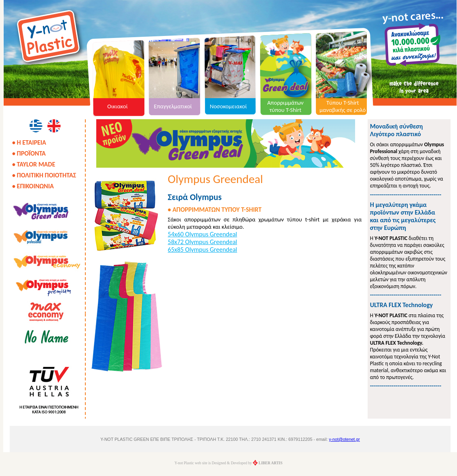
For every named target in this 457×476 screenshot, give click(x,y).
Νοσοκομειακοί (228, 106)
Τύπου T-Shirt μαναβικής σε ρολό (343, 106)
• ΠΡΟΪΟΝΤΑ (29, 153)
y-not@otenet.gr (344, 439)
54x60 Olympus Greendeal (202, 234)
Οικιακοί (117, 106)
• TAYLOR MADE (34, 164)
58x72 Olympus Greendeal (202, 242)
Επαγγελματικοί (173, 106)
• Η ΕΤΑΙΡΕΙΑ (29, 142)
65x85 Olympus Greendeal (202, 250)
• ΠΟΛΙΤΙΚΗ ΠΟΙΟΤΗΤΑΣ (44, 175)
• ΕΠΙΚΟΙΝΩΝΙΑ (33, 186)
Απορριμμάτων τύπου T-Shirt (286, 106)
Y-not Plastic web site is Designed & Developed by (229, 463)
